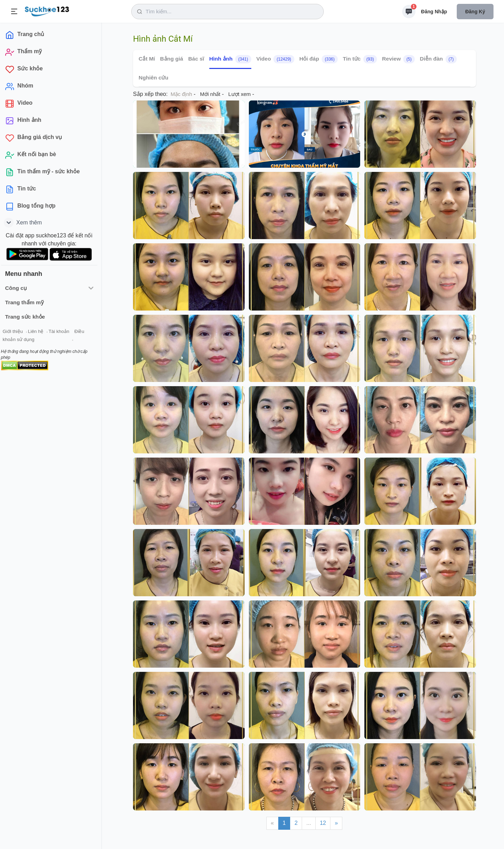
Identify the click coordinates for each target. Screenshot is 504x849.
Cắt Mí (147, 59)
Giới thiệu (16, 332)
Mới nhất (210, 94)
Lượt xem (239, 94)
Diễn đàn (438, 59)
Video (275, 59)
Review (398, 59)
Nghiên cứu (153, 78)
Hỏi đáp (318, 59)
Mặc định (181, 94)
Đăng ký (475, 12)
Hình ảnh (230, 59)
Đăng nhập (434, 12)
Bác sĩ (196, 59)
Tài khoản (62, 332)
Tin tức (360, 59)
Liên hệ (39, 332)
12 (323, 823)
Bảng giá (171, 59)
